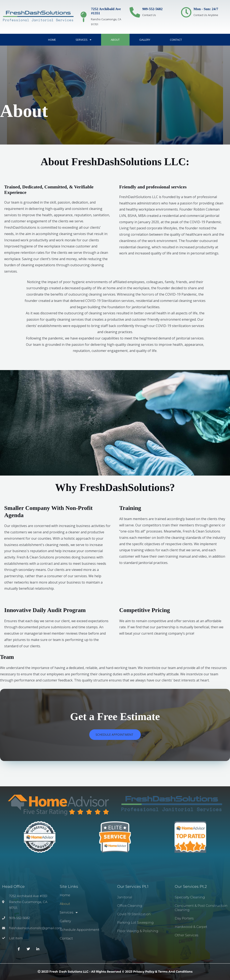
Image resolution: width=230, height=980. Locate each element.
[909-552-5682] (135, 12)
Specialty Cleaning (190, 897)
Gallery (145, 40)
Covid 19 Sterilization (134, 914)
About (115, 40)
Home (52, 40)
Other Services (187, 935)
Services (83, 40)
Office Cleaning (130, 906)
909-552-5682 (152, 9)
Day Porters (184, 918)
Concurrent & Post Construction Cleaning (201, 908)
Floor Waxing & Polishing (138, 931)
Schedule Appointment (80, 930)
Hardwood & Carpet (191, 927)
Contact (176, 40)
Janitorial (125, 897)
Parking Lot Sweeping (135, 923)
